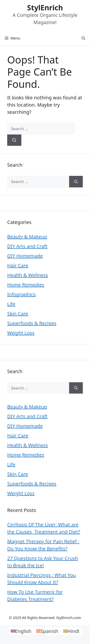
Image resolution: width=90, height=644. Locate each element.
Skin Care (18, 314)
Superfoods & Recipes (32, 323)
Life (11, 304)
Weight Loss (21, 333)
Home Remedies (26, 285)
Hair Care (18, 265)
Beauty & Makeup (27, 237)
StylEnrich (45, 8)
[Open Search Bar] (83, 38)
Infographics (21, 294)
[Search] (14, 140)
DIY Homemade (25, 256)
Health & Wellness (28, 275)
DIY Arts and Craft (27, 246)
